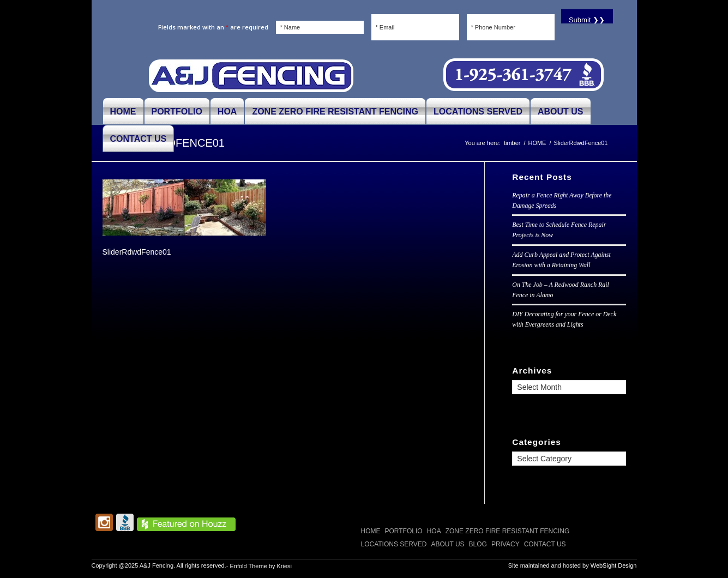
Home (371, 531)
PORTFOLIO (404, 531)
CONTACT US (545, 544)
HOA (434, 531)
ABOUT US (447, 544)
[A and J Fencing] (251, 75)
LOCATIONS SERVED (394, 544)
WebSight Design (614, 565)
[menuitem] (123, 111)
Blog (478, 544)
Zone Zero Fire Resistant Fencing (508, 531)
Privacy (506, 544)
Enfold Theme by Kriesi (261, 566)
